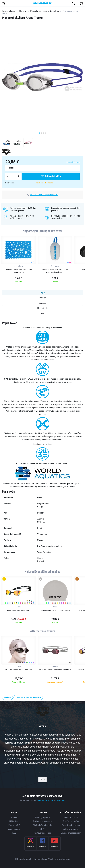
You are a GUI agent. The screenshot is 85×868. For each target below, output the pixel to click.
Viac (42, 779)
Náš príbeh (14, 821)
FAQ (14, 833)
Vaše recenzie (14, 829)
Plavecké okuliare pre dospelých (45, 11)
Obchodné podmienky (42, 825)
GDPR (43, 829)
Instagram (60, 800)
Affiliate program (71, 829)
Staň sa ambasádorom (71, 833)
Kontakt (14, 817)
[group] (19, 260)
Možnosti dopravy (73, 162)
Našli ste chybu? (71, 817)
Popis (42, 293)
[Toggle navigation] (4, 4)
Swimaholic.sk (8, 11)
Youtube (40, 800)
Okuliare (23, 11)
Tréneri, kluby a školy (71, 825)
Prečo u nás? (14, 825)
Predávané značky (71, 821)
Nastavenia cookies (42, 833)
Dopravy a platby (42, 817)
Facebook (49, 800)
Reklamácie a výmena (43, 821)
